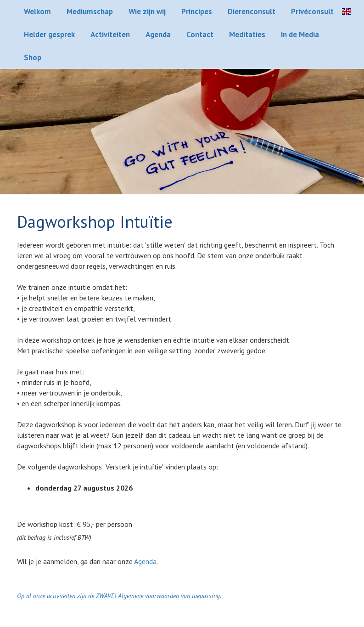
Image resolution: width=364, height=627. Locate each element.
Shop (33, 57)
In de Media (300, 34)
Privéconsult (312, 11)
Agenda (158, 34)
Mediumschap (90, 11)
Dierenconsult (252, 11)
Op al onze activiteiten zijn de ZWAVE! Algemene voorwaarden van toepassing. (119, 596)
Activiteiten (110, 34)
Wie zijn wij (147, 11)
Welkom (37, 11)
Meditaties (247, 34)
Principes (197, 11)
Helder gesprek (49, 34)
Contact (200, 34)
